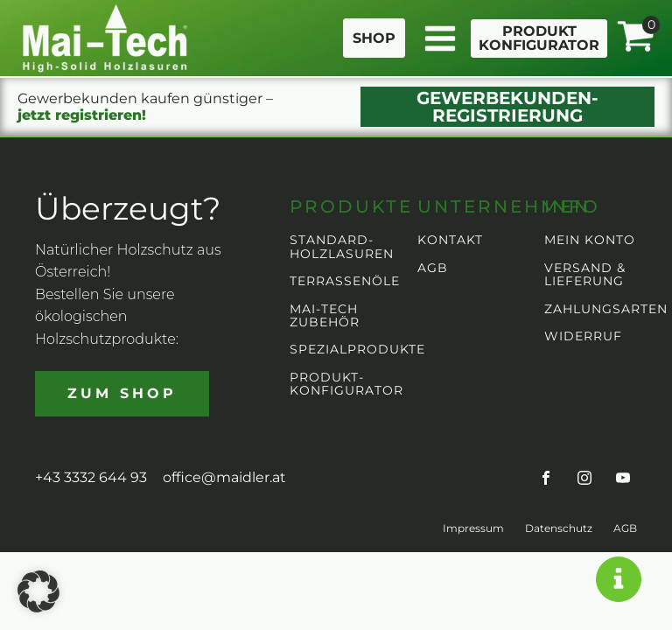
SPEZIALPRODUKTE (357, 350)
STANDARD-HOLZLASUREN (342, 247)
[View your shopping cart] (635, 38)
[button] (38, 591)
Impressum (473, 528)
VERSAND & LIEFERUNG (585, 275)
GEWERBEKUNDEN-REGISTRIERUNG (507, 107)
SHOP (374, 38)
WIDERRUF (583, 336)
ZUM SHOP (122, 393)
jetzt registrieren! (82, 115)
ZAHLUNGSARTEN (606, 309)
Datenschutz (559, 528)
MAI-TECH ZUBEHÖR (325, 316)
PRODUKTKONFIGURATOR (539, 38)
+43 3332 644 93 (91, 477)
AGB (433, 268)
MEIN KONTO (590, 240)
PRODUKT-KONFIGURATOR (346, 385)
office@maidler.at (224, 477)
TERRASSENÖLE (345, 281)
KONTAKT (450, 240)
